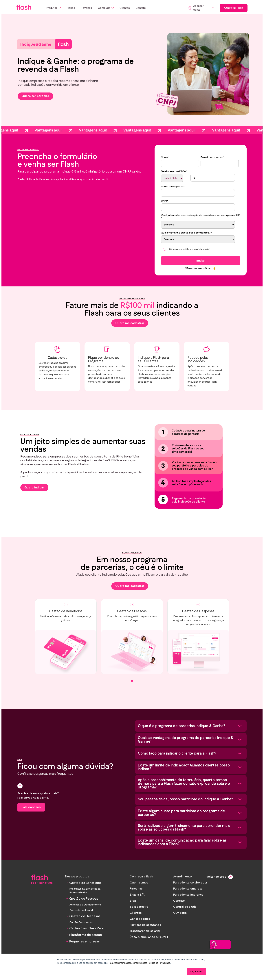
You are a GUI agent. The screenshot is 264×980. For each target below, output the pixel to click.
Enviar (201, 261)
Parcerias (136, 889)
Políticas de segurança (145, 925)
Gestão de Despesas (85, 916)
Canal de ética (140, 919)
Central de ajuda (185, 907)
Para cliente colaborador (190, 883)
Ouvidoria (180, 913)
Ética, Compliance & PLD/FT (149, 937)
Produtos (53, 8)
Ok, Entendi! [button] (197, 972)
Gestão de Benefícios (85, 883)
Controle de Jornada (82, 910)
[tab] (132, 688)
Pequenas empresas (85, 942)
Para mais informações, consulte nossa (128, 963)
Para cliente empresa (188, 889)
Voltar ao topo (216, 877)
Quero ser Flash (234, 8)
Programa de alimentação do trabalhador (85, 891)
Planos (71, 8)
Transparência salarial (145, 931)
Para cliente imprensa (188, 895)
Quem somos (139, 883)
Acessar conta (201, 8)
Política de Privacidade (159, 963)
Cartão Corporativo (81, 922)
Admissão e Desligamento (85, 905)
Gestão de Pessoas (84, 899)
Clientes (125, 8)
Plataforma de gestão (86, 935)
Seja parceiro (139, 907)
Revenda (86, 8)
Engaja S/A (137, 895)
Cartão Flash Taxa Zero (87, 928)
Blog (133, 901)
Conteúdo (106, 8)
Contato (141, 8)
